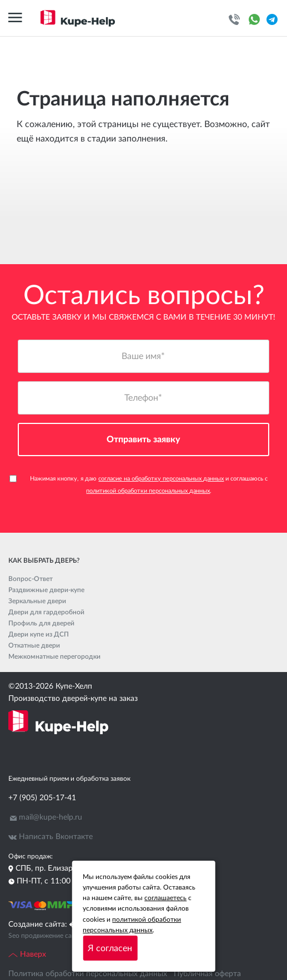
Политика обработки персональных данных (88, 974)
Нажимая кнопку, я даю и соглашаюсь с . (139, 484)
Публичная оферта (207, 974)
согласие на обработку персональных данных (161, 479)
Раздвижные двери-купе (46, 590)
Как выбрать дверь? (44, 560)
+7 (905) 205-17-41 (42, 798)
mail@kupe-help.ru (51, 817)
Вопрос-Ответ (31, 579)
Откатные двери (34, 645)
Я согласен (110, 948)
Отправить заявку (143, 440)
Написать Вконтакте (56, 837)
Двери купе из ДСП (39, 634)
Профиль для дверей (41, 623)
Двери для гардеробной (46, 612)
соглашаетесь (165, 898)
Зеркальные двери (37, 601)
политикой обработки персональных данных (148, 491)
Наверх (27, 954)
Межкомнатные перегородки (54, 656)
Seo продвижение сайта (45, 936)
